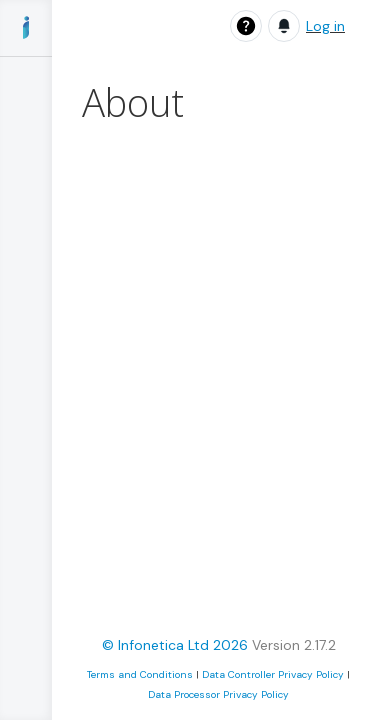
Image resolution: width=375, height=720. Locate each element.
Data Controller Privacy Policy (273, 674)
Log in (325, 26)
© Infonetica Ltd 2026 (175, 645)
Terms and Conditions (140, 674)
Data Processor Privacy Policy (218, 694)
